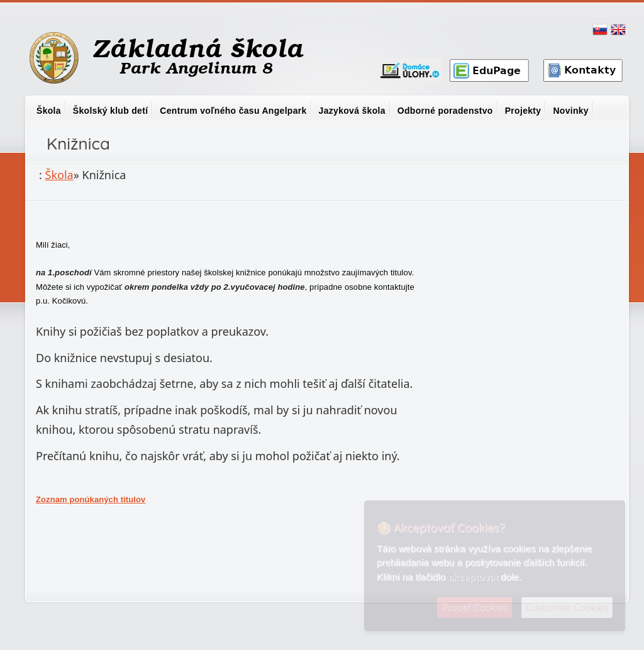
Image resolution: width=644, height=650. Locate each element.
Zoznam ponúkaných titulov (91, 499)
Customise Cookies (567, 608)
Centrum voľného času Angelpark (233, 111)
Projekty (523, 111)
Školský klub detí (110, 111)
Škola (49, 111)
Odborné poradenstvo (445, 111)
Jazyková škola (352, 111)
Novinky (571, 111)
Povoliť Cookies (475, 608)
